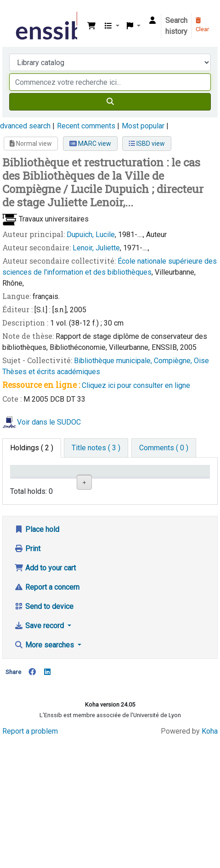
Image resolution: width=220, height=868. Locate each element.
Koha (210, 860)
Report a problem (30, 860)
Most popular (143, 126)
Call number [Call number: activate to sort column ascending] (147, 480)
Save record (40, 755)
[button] (91, 26)
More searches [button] (45, 774)
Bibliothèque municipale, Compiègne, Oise (141, 361)
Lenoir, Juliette (96, 248)
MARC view (90, 144)
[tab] (96, 448)
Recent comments (86, 126)
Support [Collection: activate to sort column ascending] (68, 484)
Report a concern (47, 716)
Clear (202, 25)
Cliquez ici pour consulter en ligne (136, 385)
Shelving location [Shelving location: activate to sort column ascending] (108, 480)
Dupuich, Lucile (91, 235)
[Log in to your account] (152, 21)
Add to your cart (45, 697)
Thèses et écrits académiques (51, 372)
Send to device (44, 735)
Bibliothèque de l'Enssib (17, 13)
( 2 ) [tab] (32, 448)
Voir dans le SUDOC (49, 422)
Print (27, 677)
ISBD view (147, 144)
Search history (176, 26)
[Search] (110, 102)
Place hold (37, 658)
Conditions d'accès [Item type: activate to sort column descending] (32, 480)
